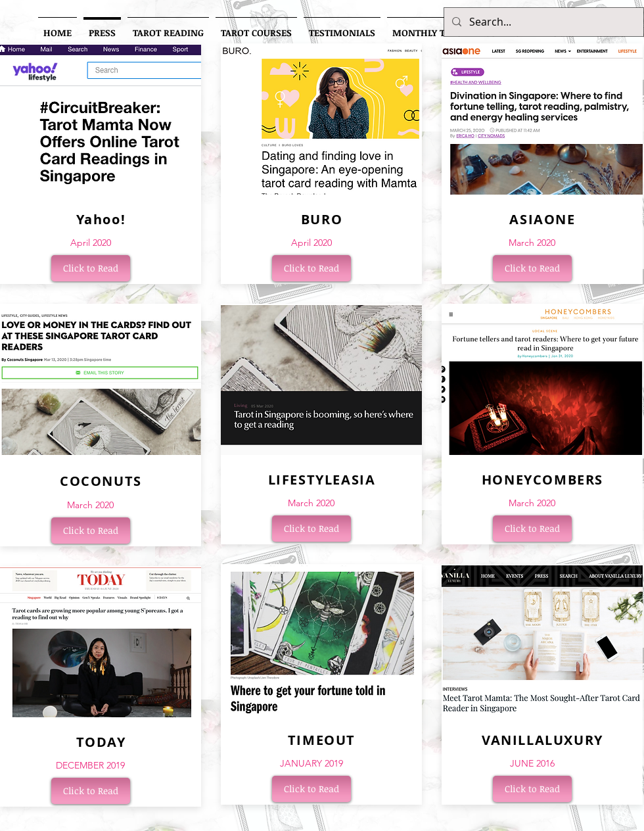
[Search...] (542, 22)
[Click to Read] (91, 268)
